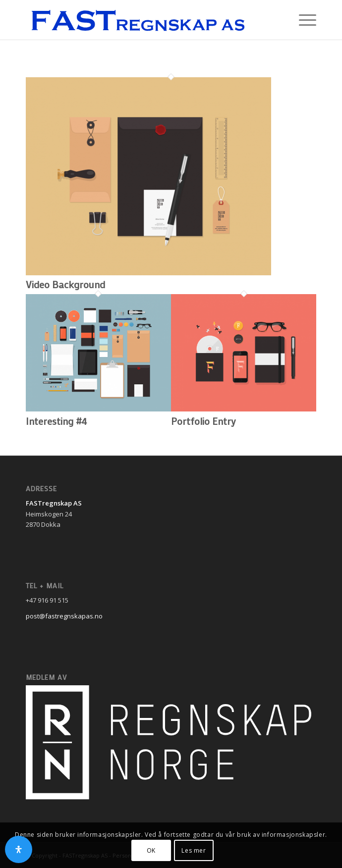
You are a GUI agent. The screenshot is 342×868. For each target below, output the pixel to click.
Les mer (194, 850)
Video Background (65, 284)
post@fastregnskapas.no (64, 616)
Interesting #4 (56, 421)
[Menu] (303, 20)
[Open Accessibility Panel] (19, 849)
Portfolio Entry (203, 421)
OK (151, 850)
